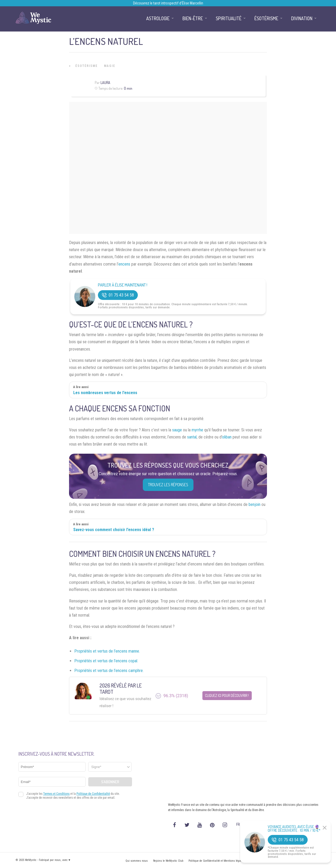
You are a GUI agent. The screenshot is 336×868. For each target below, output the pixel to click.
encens (124, 264)
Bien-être (193, 18)
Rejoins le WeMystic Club (168, 861)
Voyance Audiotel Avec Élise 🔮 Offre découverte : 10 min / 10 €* (294, 829)
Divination (302, 18)
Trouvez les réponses (168, 485)
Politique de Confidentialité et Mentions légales (216, 861)
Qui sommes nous (137, 861)
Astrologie (158, 18)
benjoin (254, 504)
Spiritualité (229, 18)
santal (192, 437)
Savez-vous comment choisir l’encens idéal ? (114, 530)
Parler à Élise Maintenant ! (123, 285)
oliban (227, 437)
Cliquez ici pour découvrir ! (227, 695)
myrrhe (197, 430)
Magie (110, 66)
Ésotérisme (86, 66)
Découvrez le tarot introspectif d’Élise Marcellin (168, 3)
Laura (105, 83)
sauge (177, 430)
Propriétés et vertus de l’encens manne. (107, 651)
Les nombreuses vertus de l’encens (105, 393)
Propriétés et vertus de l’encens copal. (106, 661)
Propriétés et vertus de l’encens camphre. (109, 671)
